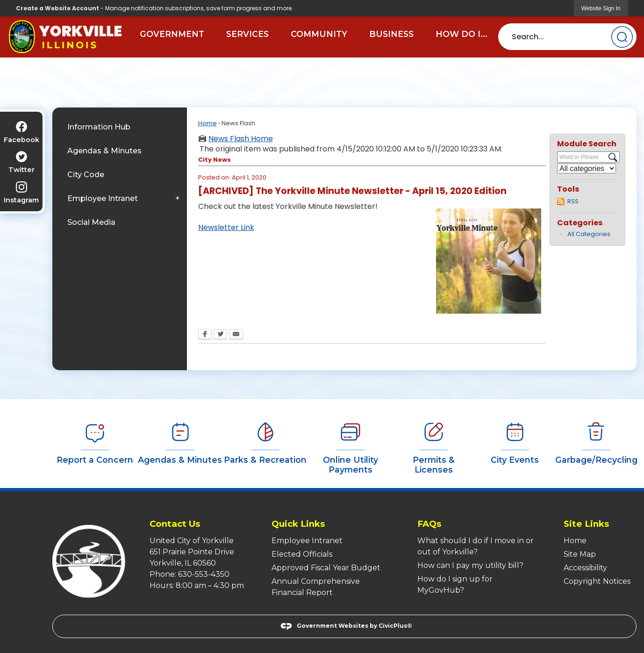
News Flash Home (241, 139)
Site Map (580, 554)
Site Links (586, 524)
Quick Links (298, 524)
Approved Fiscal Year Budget (326, 568)
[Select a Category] (587, 169)
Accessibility (585, 568)
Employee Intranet (103, 198)
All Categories (589, 234)
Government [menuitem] (172, 34)
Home (208, 123)
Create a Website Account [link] (57, 8)
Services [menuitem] (247, 34)
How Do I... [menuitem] (462, 34)
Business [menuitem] (391, 34)
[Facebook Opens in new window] (205, 335)
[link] (601, 8)
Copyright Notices (597, 581)
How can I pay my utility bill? (470, 565)
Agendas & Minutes (104, 151)
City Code (86, 175)
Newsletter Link (226, 227)
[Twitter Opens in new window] (220, 335)
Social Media (91, 222)
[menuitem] (120, 127)
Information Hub (99, 127)
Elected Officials (302, 554)
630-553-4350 (204, 574)
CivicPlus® (395, 626)
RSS (573, 201)
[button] (622, 37)
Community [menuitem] (319, 34)
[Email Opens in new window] (236, 335)
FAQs (429, 524)
